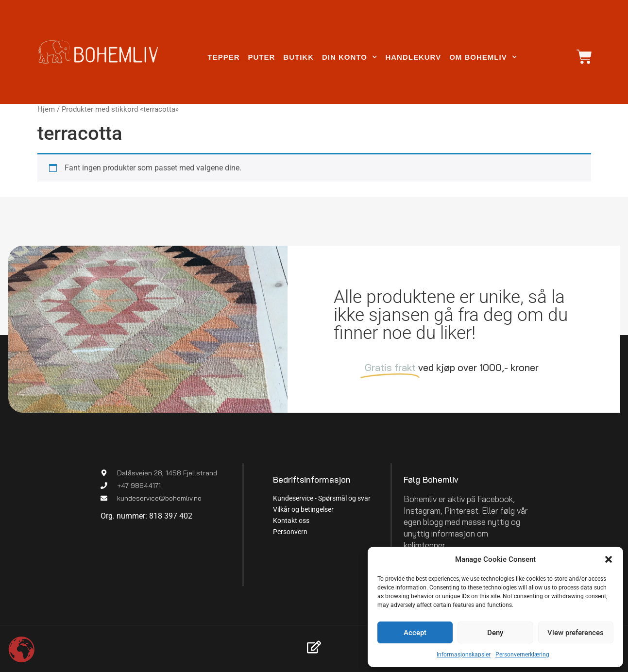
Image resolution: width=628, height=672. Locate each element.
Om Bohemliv (483, 57)
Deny (495, 633)
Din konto (349, 57)
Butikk (298, 57)
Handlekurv (413, 57)
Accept (415, 633)
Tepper (223, 57)
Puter (262, 57)
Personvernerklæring (522, 655)
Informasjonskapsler (464, 655)
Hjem (46, 109)
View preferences (576, 633)
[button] (609, 559)
